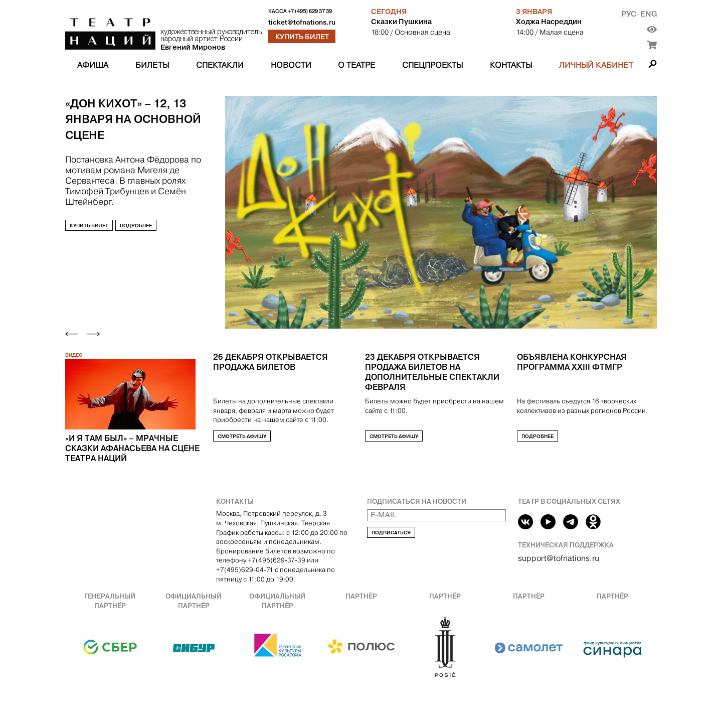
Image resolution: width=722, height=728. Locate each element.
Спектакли (220, 65)
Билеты (152, 65)
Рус (629, 14)
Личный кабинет (596, 65)
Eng (649, 14)
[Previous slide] (72, 334)
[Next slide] (93, 334)
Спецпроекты (432, 65)
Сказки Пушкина (401, 22)
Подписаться (391, 533)
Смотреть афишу (242, 436)
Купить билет (302, 37)
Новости (291, 65)
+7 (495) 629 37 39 (310, 11)
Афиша (93, 65)
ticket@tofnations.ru (302, 22)
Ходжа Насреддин (549, 22)
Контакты (511, 65)
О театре (356, 65)
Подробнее (136, 225)
